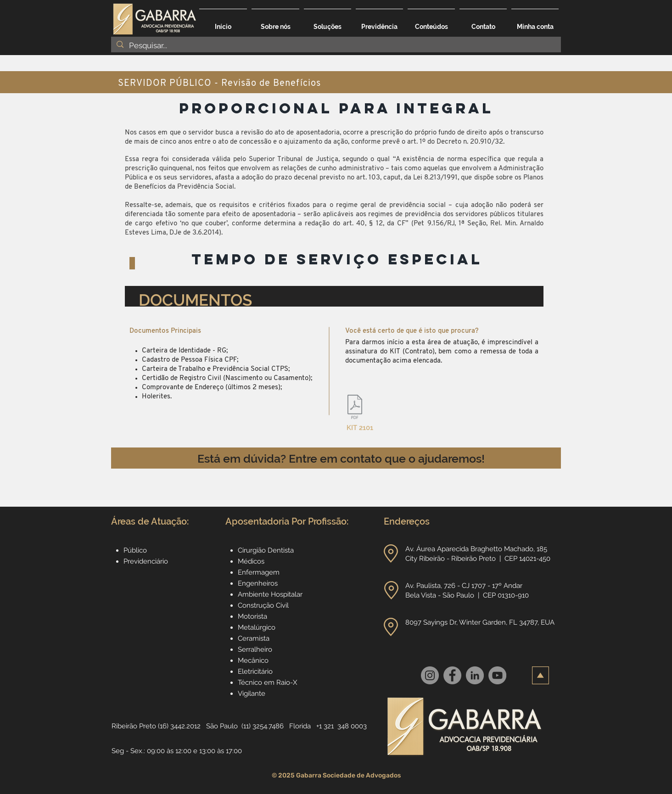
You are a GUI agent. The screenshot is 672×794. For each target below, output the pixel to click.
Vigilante (252, 693)
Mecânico (253, 660)
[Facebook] (452, 675)
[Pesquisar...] (335, 46)
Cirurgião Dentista (266, 550)
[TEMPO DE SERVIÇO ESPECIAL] (337, 260)
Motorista (252, 616)
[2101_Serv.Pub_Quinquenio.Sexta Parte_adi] (355, 408)
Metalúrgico (257, 627)
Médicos (251, 561)
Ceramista (254, 638)
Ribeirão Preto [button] (134, 726)
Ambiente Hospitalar (270, 594)
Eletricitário (255, 671)
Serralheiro (255, 649)
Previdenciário (146, 561)
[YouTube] (497, 675)
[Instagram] (430, 675)
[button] (328, 22)
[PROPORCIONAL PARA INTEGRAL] (336, 109)
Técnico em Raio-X (267, 682)
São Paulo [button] (222, 726)
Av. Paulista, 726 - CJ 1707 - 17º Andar (465, 586)
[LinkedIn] (475, 675)
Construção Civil (264, 605)
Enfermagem (259, 572)
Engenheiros (258, 583)
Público (135, 550)
